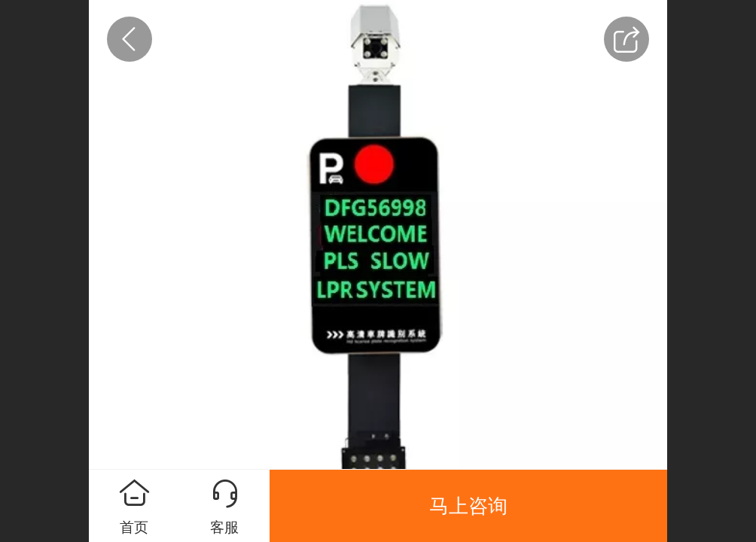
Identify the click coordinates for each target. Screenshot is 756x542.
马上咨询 (468, 506)
